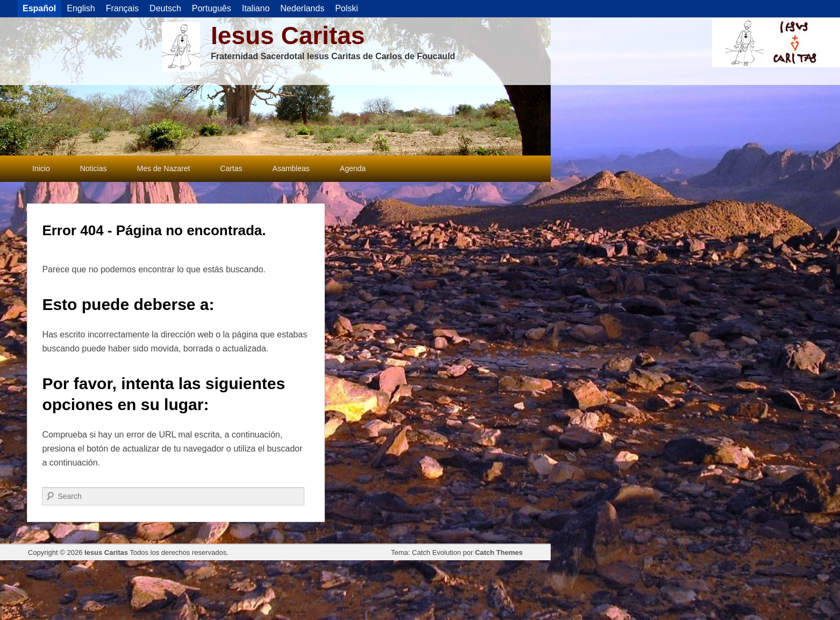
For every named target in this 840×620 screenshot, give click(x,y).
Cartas (231, 168)
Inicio (41, 168)
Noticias (94, 168)
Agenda (353, 168)
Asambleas (291, 168)
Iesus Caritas (288, 36)
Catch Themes (499, 552)
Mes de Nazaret (163, 168)
